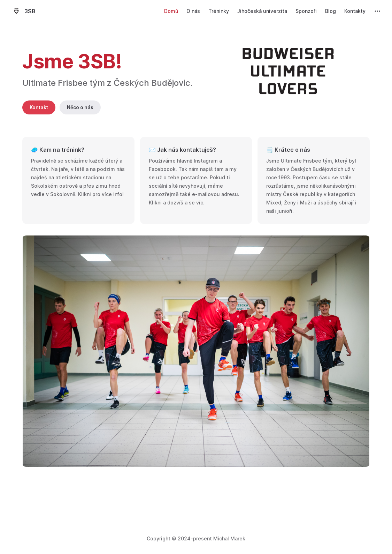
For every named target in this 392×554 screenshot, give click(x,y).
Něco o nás (80, 107)
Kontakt (39, 107)
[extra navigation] (377, 11)
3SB (23, 11)
